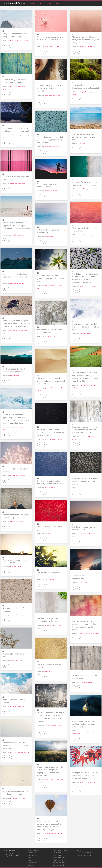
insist (19, 798)
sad (54, 95)
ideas (85, 286)
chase (50, 285)
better (84, 334)
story (46, 671)
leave (24, 184)
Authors (41, 4)
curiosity (74, 785)
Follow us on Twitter (84, 853)
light (47, 782)
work (60, 625)
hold (19, 135)
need (12, 615)
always (12, 184)
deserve (53, 147)
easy (46, 779)
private (24, 86)
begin (47, 625)
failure (12, 427)
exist (90, 189)
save (81, 388)
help (98, 634)
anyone (91, 731)
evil (50, 439)
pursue (55, 833)
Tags (50, 4)
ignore (12, 707)
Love (30, 860)
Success (31, 865)
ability (4, 430)
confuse (88, 682)
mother (16, 615)
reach (21, 330)
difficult (47, 237)
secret (4, 89)
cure (51, 191)
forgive (51, 779)
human (12, 86)
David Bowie (57, 855)
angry (94, 634)
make (23, 798)
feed (91, 385)
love (38, 98)
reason (21, 40)
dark (62, 779)
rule (52, 671)
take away (53, 47)
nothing (26, 752)
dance (59, 47)
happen (95, 92)
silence (89, 334)
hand (23, 135)
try (80, 682)
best (87, 92)
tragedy (39, 782)
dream (60, 833)
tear (57, 147)
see (73, 537)
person (93, 286)
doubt (87, 46)
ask (84, 436)
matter (19, 235)
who (84, 144)
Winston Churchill (58, 865)
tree (53, 285)
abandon (89, 235)
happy (47, 191)
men (81, 582)
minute (94, 436)
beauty (88, 534)
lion (46, 285)
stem (20, 707)
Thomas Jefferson (59, 863)
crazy (12, 40)
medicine (55, 191)
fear (84, 235)
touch (27, 135)
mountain (86, 488)
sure (86, 189)
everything (83, 534)
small (92, 488)
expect (74, 95)
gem (46, 388)
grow (77, 388)
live (15, 752)
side (81, 144)
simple (15, 798)
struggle (82, 92)
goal (17, 330)
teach (73, 388)
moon (19, 284)
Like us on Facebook (84, 855)
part (57, 625)
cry (60, 147)
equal (23, 567)
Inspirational (33, 855)
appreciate (23, 427)
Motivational (33, 863)
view (61, 285)
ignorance (17, 376)
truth (94, 46)
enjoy (57, 285)
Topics (58, 4)
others (17, 427)
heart (4, 138)
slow (12, 522)
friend (12, 135)
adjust (25, 330)
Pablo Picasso (58, 860)
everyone (94, 534)
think (83, 682)
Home (32, 4)
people (16, 40)
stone (96, 488)
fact (92, 682)
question (89, 436)
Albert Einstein (58, 853)
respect (13, 476)
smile (50, 95)
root (16, 707)
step (4, 333)
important (52, 625)
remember (13, 235)
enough (82, 189)
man (15, 284)
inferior (39, 728)
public (20, 86)
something (18, 184)
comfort (82, 46)
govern (59, 725)
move (81, 488)
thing (90, 92)
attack (47, 439)
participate (53, 725)
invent (21, 615)
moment (94, 189)
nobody (47, 47)
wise (12, 284)
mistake (47, 488)
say (81, 334)
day (94, 385)
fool (73, 439)
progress (74, 734)
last (91, 46)
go (15, 522)
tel (49, 671)
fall (63, 95)
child (55, 779)
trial (62, 388)
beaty (47, 579)
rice (81, 385)
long (18, 522)
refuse (47, 725)
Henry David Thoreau (60, 858)
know (81, 286)
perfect (39, 391)
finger (23, 284)
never (90, 634)
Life (30, 858)
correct (53, 488)
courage (13, 661)
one (16, 135)
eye (50, 579)
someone (58, 95)
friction (55, 388)
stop (46, 95)
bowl (84, 385)
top (38, 288)
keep (52, 237)
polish (50, 388)
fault (81, 235)
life (16, 86)
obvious (13, 330)
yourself (55, 439)
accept (26, 40)
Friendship (32, 853)
